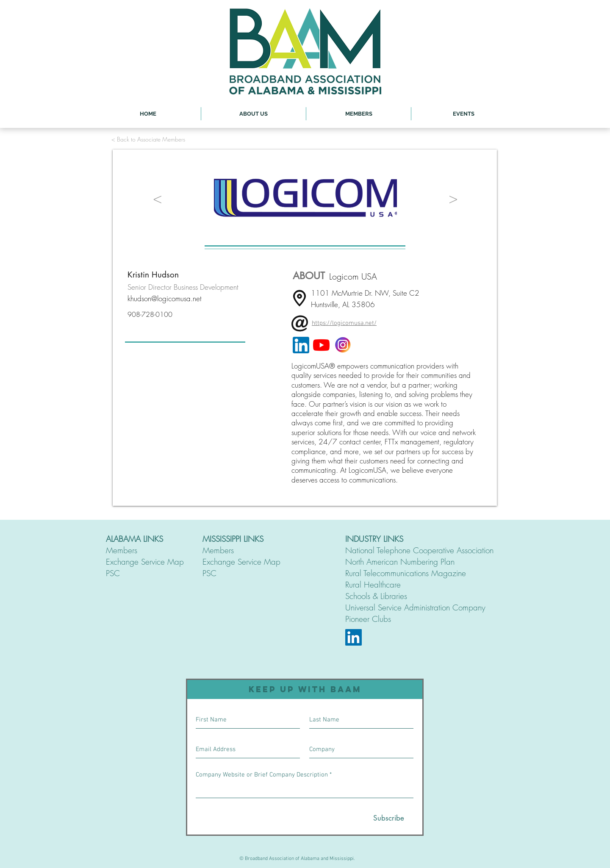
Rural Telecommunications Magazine (406, 573)
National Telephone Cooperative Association (419, 550)
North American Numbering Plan (400, 562)
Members (122, 550)
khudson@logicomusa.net (165, 298)
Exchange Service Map (145, 562)
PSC (113, 573)
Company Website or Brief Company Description (262, 775)
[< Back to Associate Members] (148, 139)
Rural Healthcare (373, 585)
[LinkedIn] (354, 637)
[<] (158, 198)
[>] (453, 198)
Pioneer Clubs (368, 619)
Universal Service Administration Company (415, 607)
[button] (254, 114)
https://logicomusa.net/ (344, 323)
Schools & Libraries (376, 596)
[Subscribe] (389, 818)
